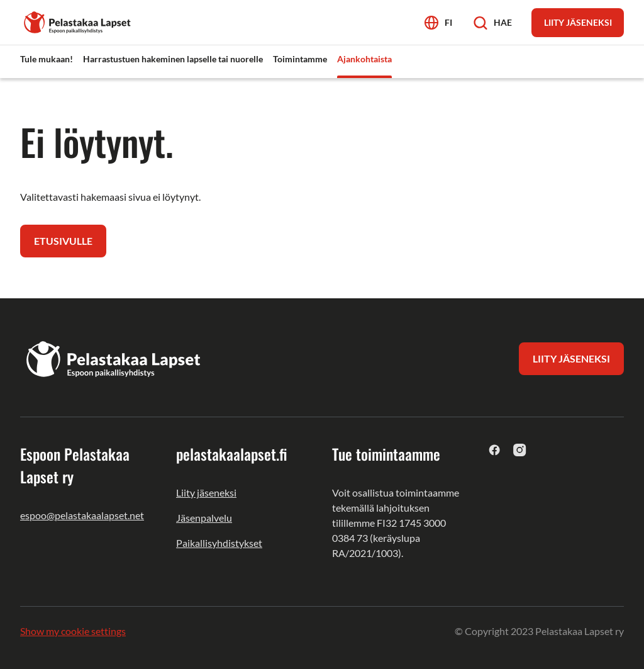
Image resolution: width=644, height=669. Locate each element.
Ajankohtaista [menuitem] (364, 59)
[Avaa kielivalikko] (438, 22)
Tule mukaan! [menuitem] (47, 59)
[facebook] (495, 450)
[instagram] (520, 450)
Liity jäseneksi (206, 492)
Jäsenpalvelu (204, 518)
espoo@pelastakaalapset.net (82, 515)
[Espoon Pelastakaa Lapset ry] (78, 21)
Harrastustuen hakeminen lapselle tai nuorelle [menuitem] (173, 59)
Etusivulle (63, 241)
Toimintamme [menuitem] (300, 59)
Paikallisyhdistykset (219, 543)
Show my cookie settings (73, 631)
